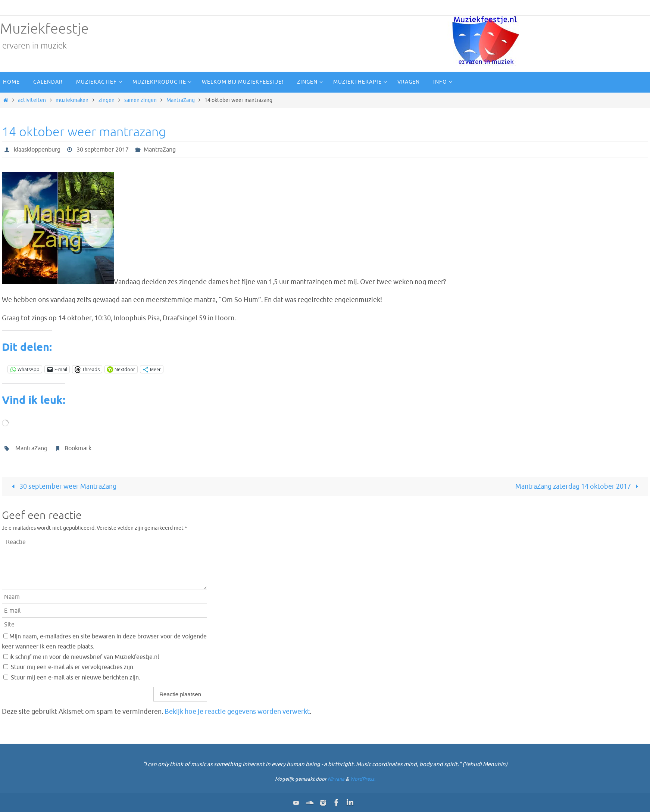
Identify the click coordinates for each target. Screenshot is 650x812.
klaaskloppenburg (37, 150)
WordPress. (363, 779)
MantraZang (181, 100)
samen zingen (140, 100)
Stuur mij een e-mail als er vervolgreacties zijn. (73, 667)
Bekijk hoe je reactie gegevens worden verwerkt (237, 712)
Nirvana (336, 779)
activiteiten (32, 100)
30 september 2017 (103, 150)
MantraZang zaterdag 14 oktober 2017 (579, 486)
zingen (107, 100)
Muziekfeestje (44, 29)
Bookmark (78, 448)
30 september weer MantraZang (62, 486)
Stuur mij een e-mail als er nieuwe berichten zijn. (76, 677)
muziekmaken (72, 100)
